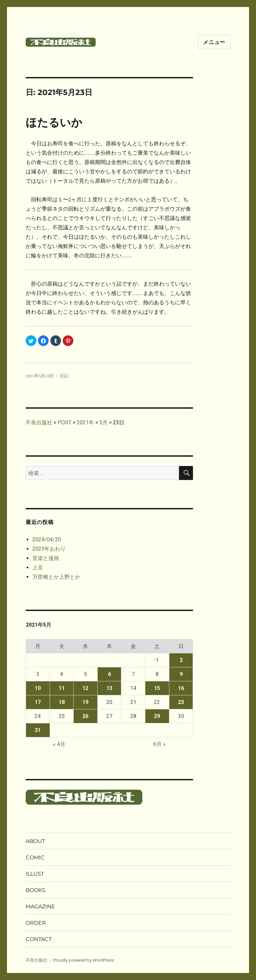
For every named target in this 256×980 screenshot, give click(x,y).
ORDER (36, 923)
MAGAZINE (40, 906)
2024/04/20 (47, 539)
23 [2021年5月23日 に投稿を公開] (181, 702)
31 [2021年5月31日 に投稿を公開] (38, 730)
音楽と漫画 (46, 558)
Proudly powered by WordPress (84, 960)
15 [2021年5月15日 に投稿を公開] (157, 688)
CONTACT (39, 939)
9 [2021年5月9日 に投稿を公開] (181, 674)
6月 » (159, 744)
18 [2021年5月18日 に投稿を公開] (62, 702)
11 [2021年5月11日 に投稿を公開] (62, 688)
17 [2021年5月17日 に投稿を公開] (38, 702)
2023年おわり (49, 549)
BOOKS (35, 890)
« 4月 (59, 744)
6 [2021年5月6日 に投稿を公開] (109, 674)
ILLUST (35, 874)
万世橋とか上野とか (56, 577)
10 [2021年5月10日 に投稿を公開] (38, 688)
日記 (64, 376)
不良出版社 (36, 960)
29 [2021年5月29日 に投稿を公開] (157, 716)
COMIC (35, 857)
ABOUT (35, 841)
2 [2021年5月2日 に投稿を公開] (181, 660)
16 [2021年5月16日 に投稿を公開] (181, 688)
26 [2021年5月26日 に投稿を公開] (85, 716)
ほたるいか (54, 123)
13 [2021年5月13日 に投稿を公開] (109, 688)
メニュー (214, 42)
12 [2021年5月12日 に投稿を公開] (85, 688)
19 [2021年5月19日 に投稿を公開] (85, 702)
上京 (38, 567)
